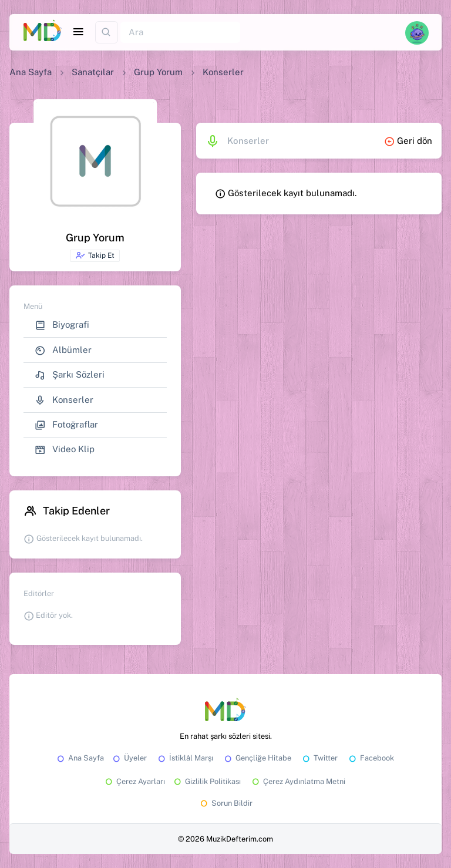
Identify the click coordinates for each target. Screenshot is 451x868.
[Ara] (180, 33)
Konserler (64, 400)
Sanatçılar (93, 72)
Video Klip (65, 450)
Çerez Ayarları (134, 781)
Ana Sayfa (31, 72)
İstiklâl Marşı (185, 758)
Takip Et (95, 255)
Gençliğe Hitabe (257, 758)
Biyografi (62, 325)
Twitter (319, 758)
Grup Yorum (158, 72)
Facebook (371, 758)
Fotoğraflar (66, 425)
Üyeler (129, 758)
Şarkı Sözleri (70, 375)
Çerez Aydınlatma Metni (298, 781)
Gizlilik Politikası (206, 781)
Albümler (63, 350)
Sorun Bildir (225, 803)
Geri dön (408, 141)
